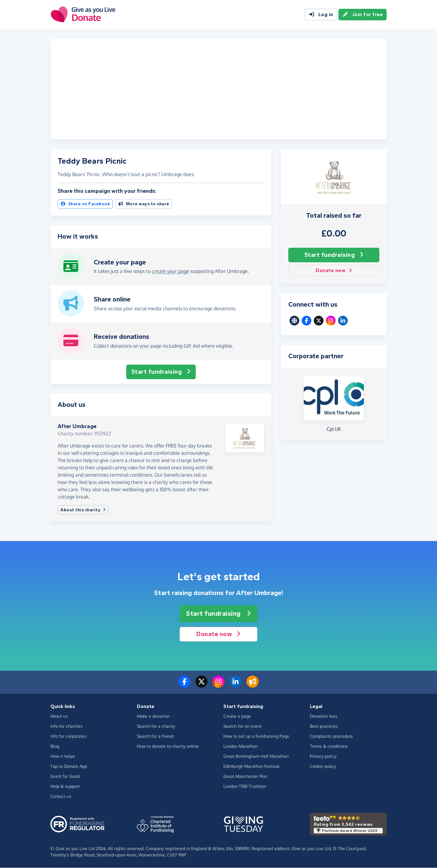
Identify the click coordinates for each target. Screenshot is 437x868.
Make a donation (153, 716)
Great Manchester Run (245, 776)
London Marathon (241, 746)
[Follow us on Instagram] (218, 686)
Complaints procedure (331, 736)
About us (59, 716)
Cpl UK (334, 429)
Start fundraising (334, 255)
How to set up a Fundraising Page (256, 736)
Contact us (61, 797)
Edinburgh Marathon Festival (251, 766)
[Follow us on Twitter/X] (202, 686)
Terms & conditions (329, 746)
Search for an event (242, 726)
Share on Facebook (85, 204)
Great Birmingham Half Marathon (256, 756)
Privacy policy (323, 756)
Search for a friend (155, 736)
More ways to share (144, 204)
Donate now (334, 271)
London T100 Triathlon (245, 786)
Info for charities (67, 726)
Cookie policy (323, 766)
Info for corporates (69, 736)
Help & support (65, 786)
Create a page (237, 716)
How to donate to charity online (168, 746)
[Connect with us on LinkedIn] (235, 686)
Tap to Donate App (69, 766)
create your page (170, 271)
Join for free (363, 15)
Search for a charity (156, 726)
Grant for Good (65, 776)
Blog (55, 746)
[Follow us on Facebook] (185, 686)
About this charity (83, 510)
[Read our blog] (252, 686)
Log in (321, 15)
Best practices (324, 726)
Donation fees (324, 716)
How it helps (63, 756)
